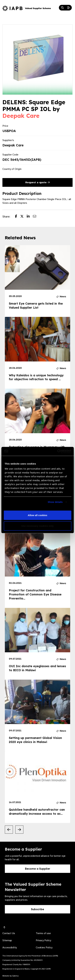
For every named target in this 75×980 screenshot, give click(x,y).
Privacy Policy (43, 940)
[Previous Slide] (9, 830)
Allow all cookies (37, 515)
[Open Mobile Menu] (69, 8)
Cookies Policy (44, 948)
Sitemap (7, 940)
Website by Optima (10, 976)
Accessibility (10, 948)
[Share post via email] (36, 217)
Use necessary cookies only (37, 526)
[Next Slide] (19, 830)
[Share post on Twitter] (24, 217)
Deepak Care (21, 116)
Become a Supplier (38, 869)
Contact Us (9, 933)
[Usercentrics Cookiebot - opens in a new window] (57, 451)
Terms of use (43, 933)
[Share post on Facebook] (18, 217)
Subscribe (37, 909)
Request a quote (37, 182)
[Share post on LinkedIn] (30, 217)
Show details (55, 502)
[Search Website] (62, 8)
